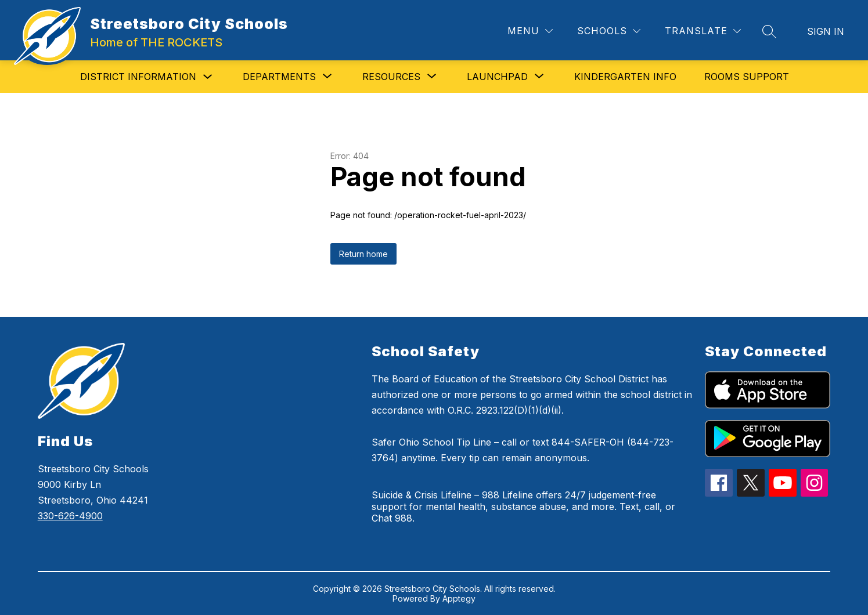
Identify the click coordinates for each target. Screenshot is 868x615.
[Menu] (530, 31)
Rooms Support (747, 77)
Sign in (826, 31)
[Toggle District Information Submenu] (208, 77)
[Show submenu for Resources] (391, 77)
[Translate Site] (703, 31)
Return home (363, 254)
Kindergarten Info (625, 77)
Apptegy (459, 598)
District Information (138, 77)
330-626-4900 (70, 516)
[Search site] (769, 31)
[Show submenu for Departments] (279, 77)
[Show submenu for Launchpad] (497, 77)
